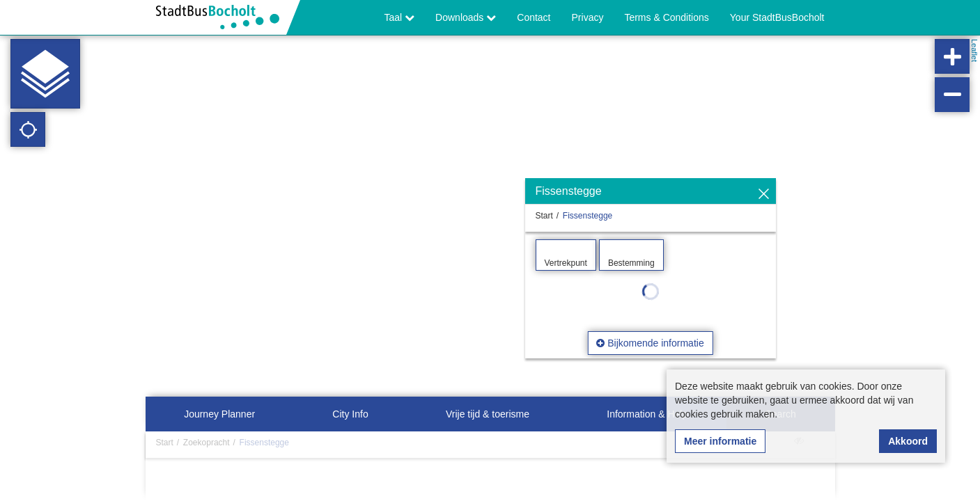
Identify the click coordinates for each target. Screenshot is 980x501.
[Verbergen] (764, 194)
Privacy (588, 17)
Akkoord (908, 441)
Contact (534, 17)
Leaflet (974, 50)
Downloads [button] (466, 17)
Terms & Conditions (666, 17)
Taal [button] (400, 17)
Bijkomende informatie (650, 343)
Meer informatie (720, 441)
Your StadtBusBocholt (777, 17)
